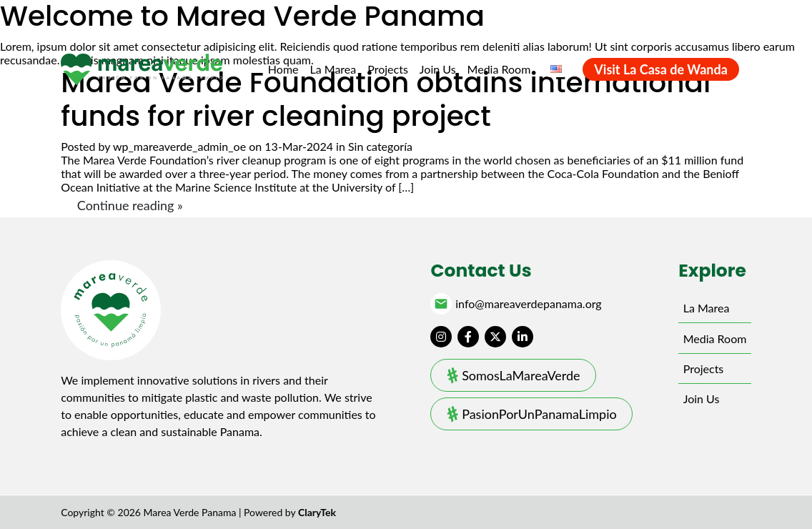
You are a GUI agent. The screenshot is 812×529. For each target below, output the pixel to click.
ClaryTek (317, 512)
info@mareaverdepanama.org (528, 304)
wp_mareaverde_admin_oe (179, 146)
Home (283, 69)
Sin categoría (380, 146)
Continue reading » (130, 205)
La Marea (333, 69)
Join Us (438, 69)
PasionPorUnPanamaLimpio (539, 414)
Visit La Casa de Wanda (660, 69)
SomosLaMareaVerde (521, 375)
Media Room (499, 69)
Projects (388, 69)
